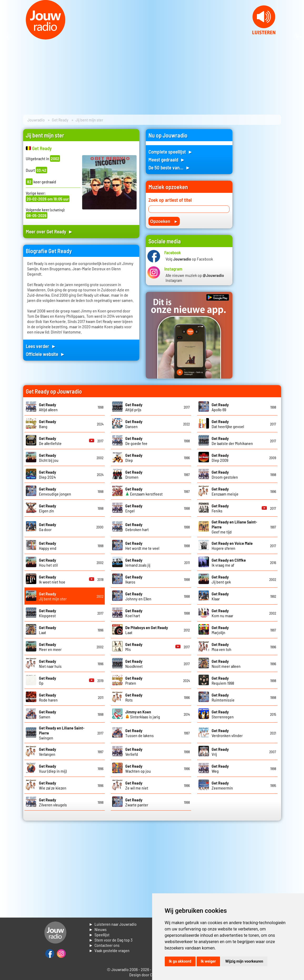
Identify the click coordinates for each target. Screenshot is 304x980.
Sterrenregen (223, 714)
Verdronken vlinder (227, 733)
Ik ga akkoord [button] (180, 961)
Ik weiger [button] (208, 961)
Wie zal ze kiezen (53, 785)
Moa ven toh (221, 647)
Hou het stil (48, 562)
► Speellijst (99, 935)
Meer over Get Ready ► (49, 231)
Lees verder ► (41, 346)
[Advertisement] (260, 208)
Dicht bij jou (49, 458)
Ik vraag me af (229, 562)
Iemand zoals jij (138, 562)
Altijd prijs (134, 407)
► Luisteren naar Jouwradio (113, 924)
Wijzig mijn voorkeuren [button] (244, 961)
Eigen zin (48, 508)
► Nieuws (98, 929)
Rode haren (48, 697)
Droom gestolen (225, 474)
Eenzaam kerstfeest (144, 491)
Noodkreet (134, 664)
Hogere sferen (232, 546)
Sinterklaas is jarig (143, 714)
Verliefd (134, 752)
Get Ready (60, 120)
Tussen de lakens (139, 733)
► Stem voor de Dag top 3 (111, 940)
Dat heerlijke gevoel (228, 424)
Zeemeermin (222, 785)
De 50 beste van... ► (170, 167)
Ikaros (134, 579)
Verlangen (48, 752)
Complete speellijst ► (171, 152)
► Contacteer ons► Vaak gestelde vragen (109, 948)
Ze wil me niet (137, 785)
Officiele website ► (46, 354)
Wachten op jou (138, 768)
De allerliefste (50, 441)
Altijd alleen (48, 407)
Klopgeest (48, 613)
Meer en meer (50, 647)
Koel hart (134, 613)
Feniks (220, 508)
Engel (134, 508)
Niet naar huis (50, 664)
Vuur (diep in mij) (53, 768)
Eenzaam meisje (225, 491)
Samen (48, 714)
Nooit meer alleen (226, 664)
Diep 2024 (48, 474)
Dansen (134, 424)
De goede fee (136, 441)
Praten (134, 680)
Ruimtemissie (223, 697)
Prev (7, 36)
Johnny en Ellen (138, 596)
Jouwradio (36, 120)
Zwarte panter (137, 802)
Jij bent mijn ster (53, 596)
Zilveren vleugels (53, 802)
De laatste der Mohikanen (232, 441)
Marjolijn (220, 630)
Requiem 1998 (223, 680)
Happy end (48, 546)
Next (297, 36)
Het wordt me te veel (142, 546)
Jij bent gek (221, 579)
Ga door (48, 527)
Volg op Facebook (189, 259)
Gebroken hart (137, 527)
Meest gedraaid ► (167, 160)
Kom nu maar (222, 613)
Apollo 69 (220, 407)
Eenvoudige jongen (55, 491)
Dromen (134, 474)
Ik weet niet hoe (52, 579)
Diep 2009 (220, 458)
